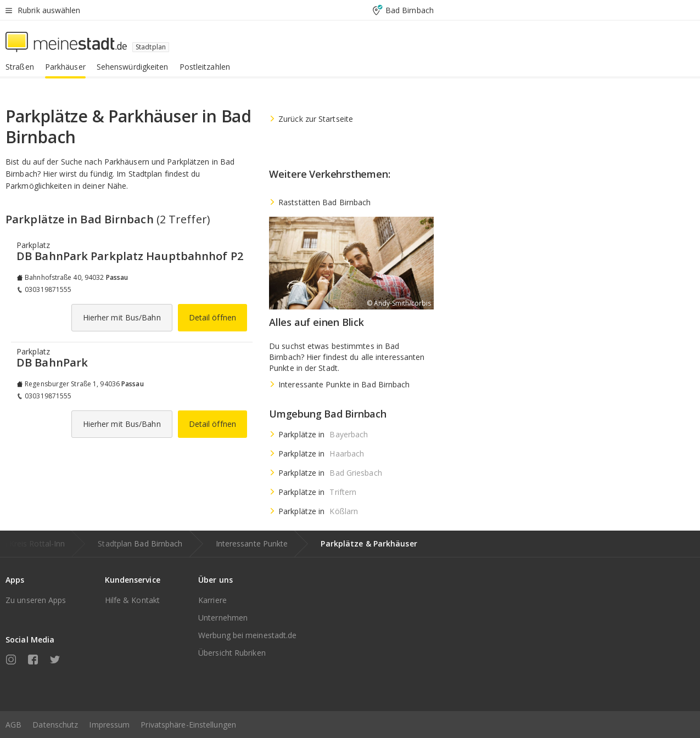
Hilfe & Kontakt (133, 600)
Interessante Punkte (252, 543)
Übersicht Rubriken (232, 653)
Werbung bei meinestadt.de (248, 635)
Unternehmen (223, 618)
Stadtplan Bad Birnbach (140, 543)
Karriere (212, 600)
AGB (13, 725)
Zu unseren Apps (36, 600)
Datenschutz (55, 725)
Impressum (109, 725)
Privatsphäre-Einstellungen (188, 725)
